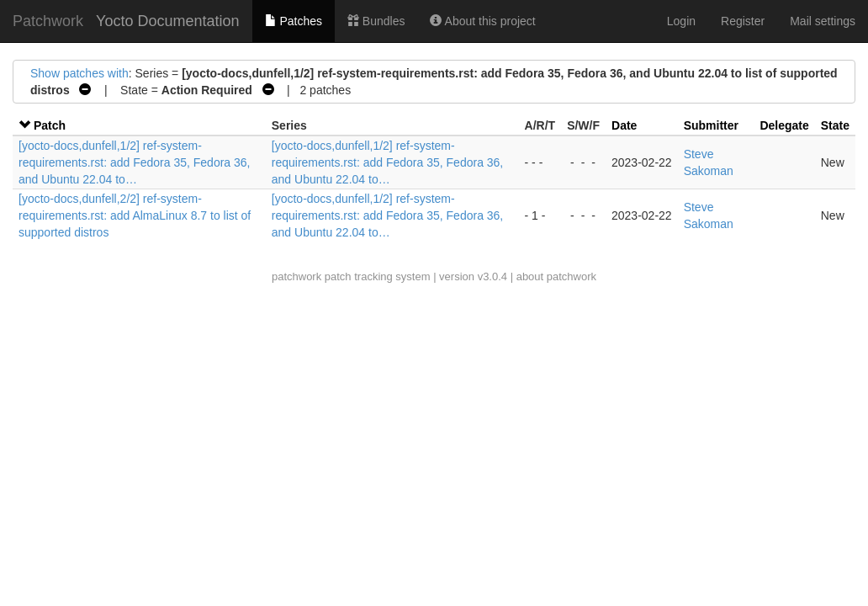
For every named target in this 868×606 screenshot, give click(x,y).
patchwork (296, 276)
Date (624, 125)
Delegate (784, 125)
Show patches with (79, 73)
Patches (294, 21)
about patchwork (556, 276)
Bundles (376, 21)
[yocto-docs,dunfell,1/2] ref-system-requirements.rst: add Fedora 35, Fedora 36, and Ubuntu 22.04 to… (134, 162)
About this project (482, 21)
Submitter (711, 125)
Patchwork (48, 21)
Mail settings (823, 21)
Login (681, 21)
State (835, 125)
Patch (50, 125)
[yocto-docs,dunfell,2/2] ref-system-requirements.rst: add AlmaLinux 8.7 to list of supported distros (135, 215)
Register (743, 21)
